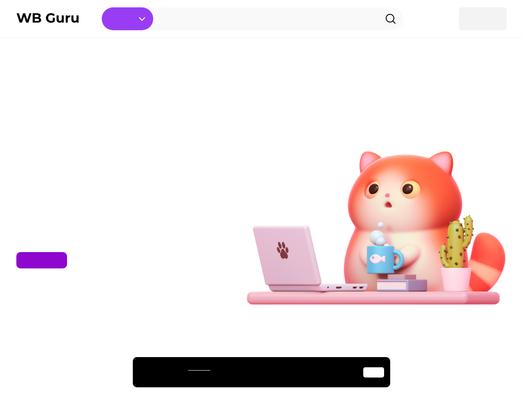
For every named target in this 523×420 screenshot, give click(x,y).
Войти (483, 18)
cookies (199, 367)
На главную (42, 260)
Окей (374, 372)
